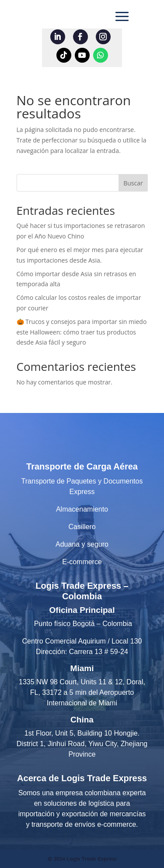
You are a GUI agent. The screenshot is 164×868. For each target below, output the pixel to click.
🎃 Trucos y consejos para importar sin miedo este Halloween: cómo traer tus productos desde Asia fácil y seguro (82, 332)
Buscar (133, 183)
